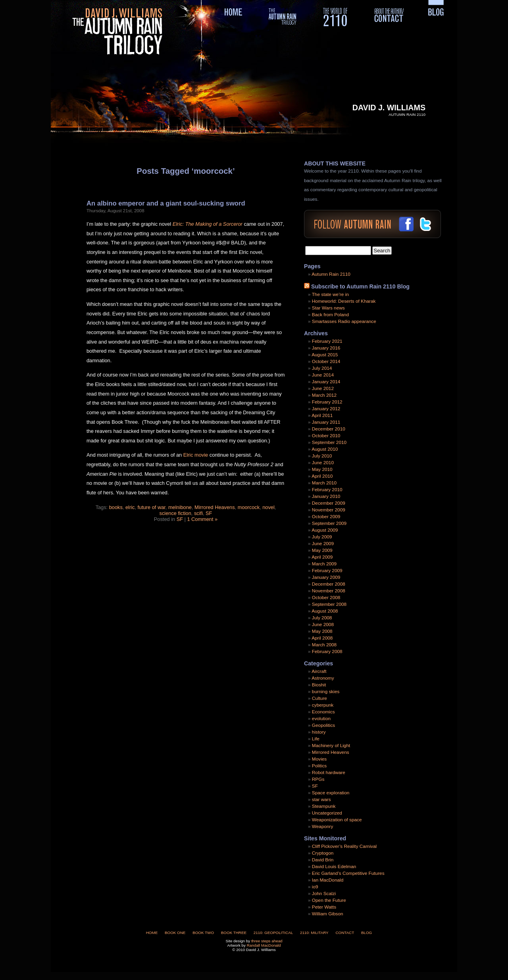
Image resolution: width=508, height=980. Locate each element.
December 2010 (329, 429)
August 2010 (325, 449)
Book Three (234, 933)
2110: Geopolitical (273, 933)
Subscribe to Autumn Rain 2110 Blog (360, 286)
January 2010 (326, 496)
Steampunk (324, 806)
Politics (319, 766)
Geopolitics (323, 725)
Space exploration (331, 793)
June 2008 (323, 625)
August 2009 (325, 530)
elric (130, 507)
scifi (198, 513)
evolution (321, 719)
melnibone (180, 507)
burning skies (326, 692)
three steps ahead (267, 941)
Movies (319, 759)
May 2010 (322, 469)
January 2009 (326, 577)
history (319, 732)
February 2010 (327, 490)
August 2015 (325, 355)
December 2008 (329, 584)
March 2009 (324, 564)
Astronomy (323, 678)
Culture (319, 698)
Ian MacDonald (328, 880)
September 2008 (329, 604)
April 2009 (322, 557)
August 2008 (325, 611)
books (116, 507)
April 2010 (322, 476)
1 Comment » (202, 519)
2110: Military (314, 933)
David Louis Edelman (334, 867)
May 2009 (322, 550)
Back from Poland (330, 315)
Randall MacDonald (264, 945)
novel (268, 507)
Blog (367, 933)
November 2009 (329, 510)
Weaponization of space (337, 820)
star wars (321, 799)
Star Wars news (328, 308)
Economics (323, 712)
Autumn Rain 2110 (331, 274)
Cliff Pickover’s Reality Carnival (344, 846)
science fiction (175, 513)
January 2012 (326, 409)
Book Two (203, 933)
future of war (152, 507)
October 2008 (326, 598)
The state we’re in (330, 294)
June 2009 (323, 544)
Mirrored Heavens (215, 507)
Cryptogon (323, 853)
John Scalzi (324, 894)
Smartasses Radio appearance (344, 321)
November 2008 (329, 591)
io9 (315, 887)
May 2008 (322, 631)
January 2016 (326, 348)
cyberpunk (323, 705)
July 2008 (322, 618)
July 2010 (322, 456)
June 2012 (323, 388)
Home (152, 933)
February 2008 (327, 651)
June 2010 (323, 463)
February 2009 (327, 571)
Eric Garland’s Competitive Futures (348, 873)
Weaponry (323, 826)
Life (316, 739)
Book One (175, 933)
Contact (345, 933)
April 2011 (322, 415)
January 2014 (326, 382)
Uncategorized (327, 813)
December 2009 (329, 503)
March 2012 (324, 395)
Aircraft (319, 671)
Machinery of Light (331, 746)
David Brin (323, 860)
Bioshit (319, 685)
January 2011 (326, 422)
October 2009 (326, 517)
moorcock (249, 507)
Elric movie (196, 455)
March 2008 (324, 645)
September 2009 (329, 523)
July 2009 (322, 537)
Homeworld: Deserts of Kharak (344, 301)
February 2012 (327, 402)
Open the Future (329, 900)
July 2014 (322, 368)
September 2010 (329, 442)
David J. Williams (389, 108)
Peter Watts (324, 907)
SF (209, 513)
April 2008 (322, 638)
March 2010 (324, 483)
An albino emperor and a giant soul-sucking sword (166, 203)
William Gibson (328, 914)
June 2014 (323, 375)
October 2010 (326, 436)
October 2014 (326, 361)
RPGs (318, 779)
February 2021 (327, 341)
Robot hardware (329, 772)
